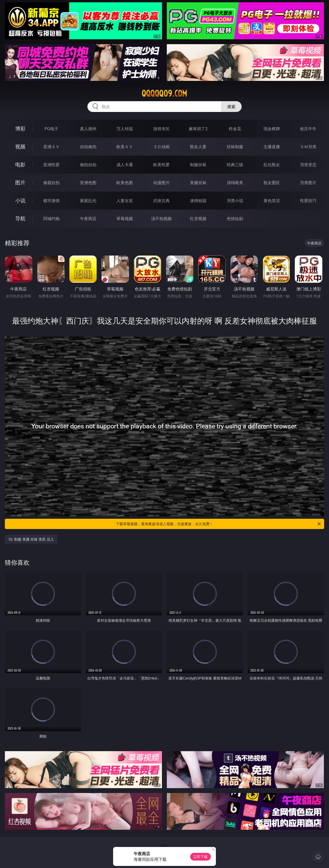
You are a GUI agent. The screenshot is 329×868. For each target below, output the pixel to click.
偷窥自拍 (51, 183)
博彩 (20, 129)
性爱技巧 (308, 201)
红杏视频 (198, 219)
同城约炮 (51, 219)
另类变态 (308, 165)
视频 (20, 147)
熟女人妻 (198, 147)
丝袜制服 (235, 147)
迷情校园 (198, 201)
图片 (20, 182)
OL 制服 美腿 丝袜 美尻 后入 (31, 539)
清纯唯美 (235, 183)
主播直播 (272, 147)
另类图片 (308, 183)
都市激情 (51, 201)
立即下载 (200, 857)
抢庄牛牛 (308, 129)
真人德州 (88, 129)
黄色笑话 (272, 201)
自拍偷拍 (88, 147)
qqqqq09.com (164, 93)
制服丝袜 (198, 165)
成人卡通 (125, 165)
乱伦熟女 (272, 165)
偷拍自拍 (88, 165)
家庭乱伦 (88, 201)
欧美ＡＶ (125, 147)
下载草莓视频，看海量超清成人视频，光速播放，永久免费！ (219, 524)
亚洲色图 (88, 183)
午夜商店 (88, 219)
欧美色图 (125, 183)
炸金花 (235, 129)
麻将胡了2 (198, 129)
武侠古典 (161, 201)
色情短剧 (235, 219)
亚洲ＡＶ (51, 147)
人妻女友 (125, 201)
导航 (20, 218)
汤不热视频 (161, 219)
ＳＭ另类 (308, 147)
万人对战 (125, 129)
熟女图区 (272, 183)
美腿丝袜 (198, 183)
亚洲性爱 (51, 165)
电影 (20, 164)
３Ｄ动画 (161, 147)
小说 (20, 200)
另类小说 (235, 201)
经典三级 (235, 165)
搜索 (231, 107)
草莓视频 (125, 219)
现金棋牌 (272, 129)
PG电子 (51, 129)
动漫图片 (161, 183)
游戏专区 (161, 129)
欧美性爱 (161, 165)
